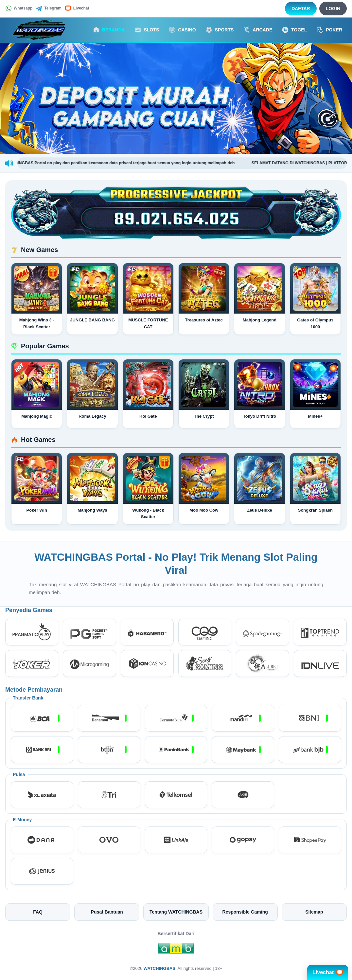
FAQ (38, 912)
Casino (182, 30)
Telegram (48, 9)
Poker (329, 30)
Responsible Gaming (245, 912)
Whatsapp (19, 9)
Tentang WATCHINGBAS (176, 912)
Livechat (77, 9)
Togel (294, 30)
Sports (220, 30)
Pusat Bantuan (107, 912)
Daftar (301, 9)
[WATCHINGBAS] (41, 30)
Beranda (109, 30)
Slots (147, 30)
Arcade (258, 30)
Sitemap (314, 912)
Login (333, 9)
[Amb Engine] (176, 950)
